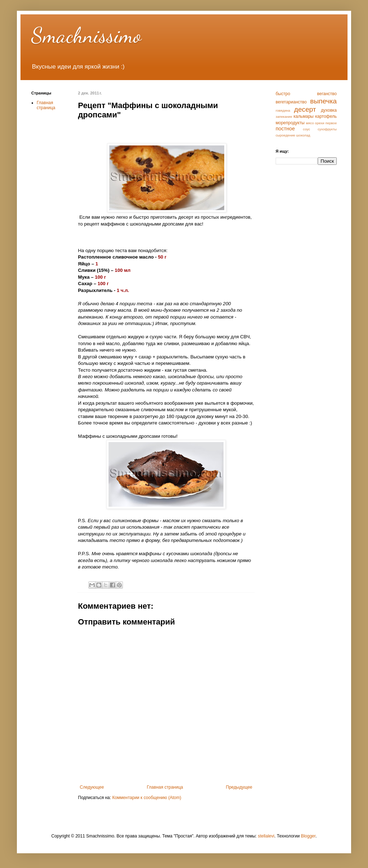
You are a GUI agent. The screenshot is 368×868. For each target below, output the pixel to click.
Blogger (308, 836)
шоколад (303, 135)
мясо (310, 123)
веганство (327, 94)
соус (307, 129)
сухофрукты (327, 129)
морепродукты (290, 123)
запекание (284, 117)
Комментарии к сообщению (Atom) (147, 798)
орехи (319, 123)
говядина (283, 110)
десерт (305, 109)
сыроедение (285, 135)
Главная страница (165, 787)
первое (331, 123)
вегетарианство (291, 102)
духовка (329, 110)
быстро (283, 94)
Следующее (92, 787)
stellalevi (266, 836)
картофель (326, 116)
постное (285, 129)
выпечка (323, 101)
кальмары (304, 116)
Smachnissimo (86, 35)
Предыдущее (239, 787)
